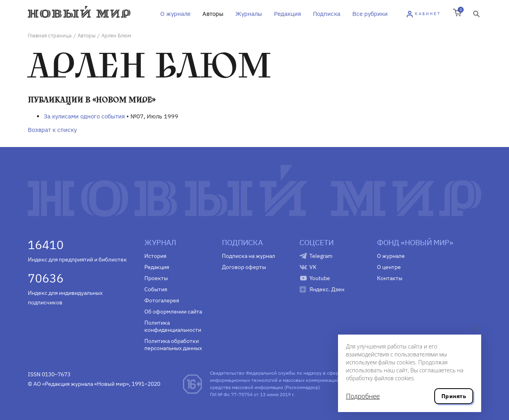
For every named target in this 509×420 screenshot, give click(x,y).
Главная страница (50, 36)
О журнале (175, 14)
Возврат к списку (52, 130)
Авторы (213, 14)
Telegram (321, 256)
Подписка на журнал (249, 256)
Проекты (156, 278)
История (155, 256)
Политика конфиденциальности (173, 326)
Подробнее (363, 396)
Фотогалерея (162, 300)
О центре (389, 267)
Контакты (390, 278)
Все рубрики (370, 14)
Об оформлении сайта (173, 312)
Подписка (327, 14)
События (156, 289)
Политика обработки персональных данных (173, 345)
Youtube (320, 278)
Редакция (288, 14)
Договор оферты (244, 267)
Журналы (249, 14)
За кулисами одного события (84, 116)
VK (313, 267)
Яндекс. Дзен (327, 289)
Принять (454, 396)
